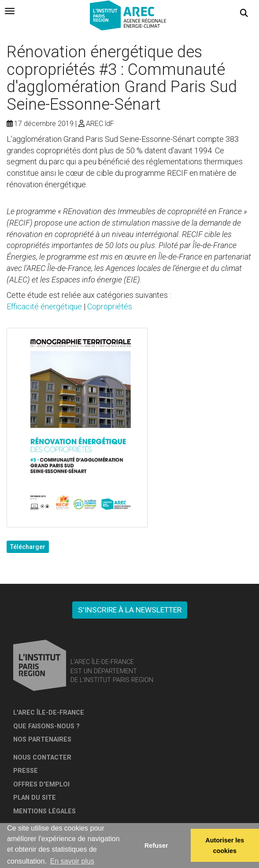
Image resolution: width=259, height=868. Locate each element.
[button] (244, 13)
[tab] (10, 11)
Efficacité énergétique (44, 306)
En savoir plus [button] (72, 861)
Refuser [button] (156, 846)
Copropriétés (110, 306)
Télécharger (28, 547)
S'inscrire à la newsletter (130, 610)
